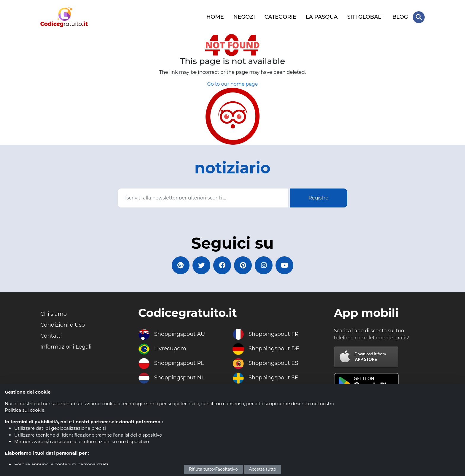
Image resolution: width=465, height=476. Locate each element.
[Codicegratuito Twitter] (201, 265)
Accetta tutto (263, 469)
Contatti (51, 336)
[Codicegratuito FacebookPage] (222, 265)
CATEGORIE (280, 17)
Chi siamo (54, 314)
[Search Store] (419, 17)
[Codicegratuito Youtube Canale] (284, 265)
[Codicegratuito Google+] (181, 265)
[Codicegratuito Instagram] (264, 265)
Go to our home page (233, 84)
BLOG (400, 17)
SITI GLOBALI (365, 17)
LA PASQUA (322, 17)
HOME (215, 17)
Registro (318, 198)
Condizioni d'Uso (63, 325)
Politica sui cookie (25, 410)
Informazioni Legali (66, 347)
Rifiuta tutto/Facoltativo (213, 469)
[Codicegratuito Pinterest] (243, 265)
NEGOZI (244, 17)
